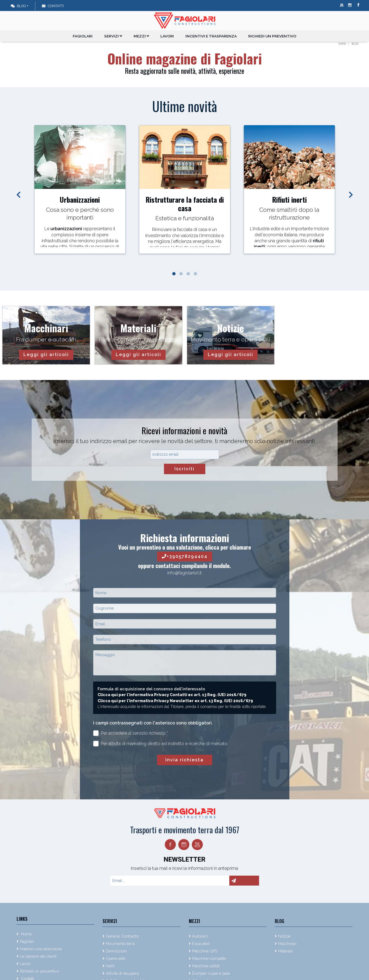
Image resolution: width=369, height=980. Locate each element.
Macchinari (287, 944)
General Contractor (122, 936)
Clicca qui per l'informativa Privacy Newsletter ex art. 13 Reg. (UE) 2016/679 (175, 701)
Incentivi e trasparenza (212, 36)
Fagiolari (83, 36)
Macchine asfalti (206, 966)
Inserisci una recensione (41, 949)
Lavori (168, 36)
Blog (18, 6)
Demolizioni (116, 951)
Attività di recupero (122, 973)
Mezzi (142, 36)
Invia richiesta (184, 760)
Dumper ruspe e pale (211, 973)
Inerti (110, 966)
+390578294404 (185, 556)
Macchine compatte (209, 958)
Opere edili (116, 958)
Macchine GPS (205, 951)
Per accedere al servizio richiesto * (131, 733)
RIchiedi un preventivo (272, 36)
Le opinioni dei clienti (38, 956)
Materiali (285, 951)
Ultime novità (185, 106)
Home (26, 934)
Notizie (284, 936)
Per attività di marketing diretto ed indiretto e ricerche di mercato (160, 744)
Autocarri (200, 936)
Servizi (114, 36)
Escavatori (201, 944)
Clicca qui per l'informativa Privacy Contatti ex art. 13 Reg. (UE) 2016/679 (172, 695)
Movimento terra (120, 944)
